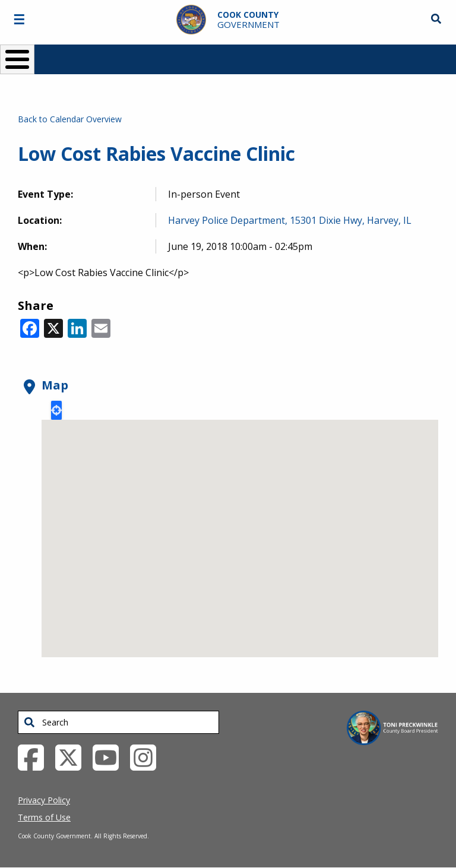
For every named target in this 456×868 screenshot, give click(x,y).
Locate (56, 410)
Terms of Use (44, 817)
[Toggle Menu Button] (17, 59)
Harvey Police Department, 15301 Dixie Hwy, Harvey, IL (290, 220)
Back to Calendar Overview (70, 119)
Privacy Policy (44, 800)
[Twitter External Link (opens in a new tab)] (73, 757)
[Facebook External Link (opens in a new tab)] (35, 757)
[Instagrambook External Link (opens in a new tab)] (148, 757)
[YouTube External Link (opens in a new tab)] (110, 757)
